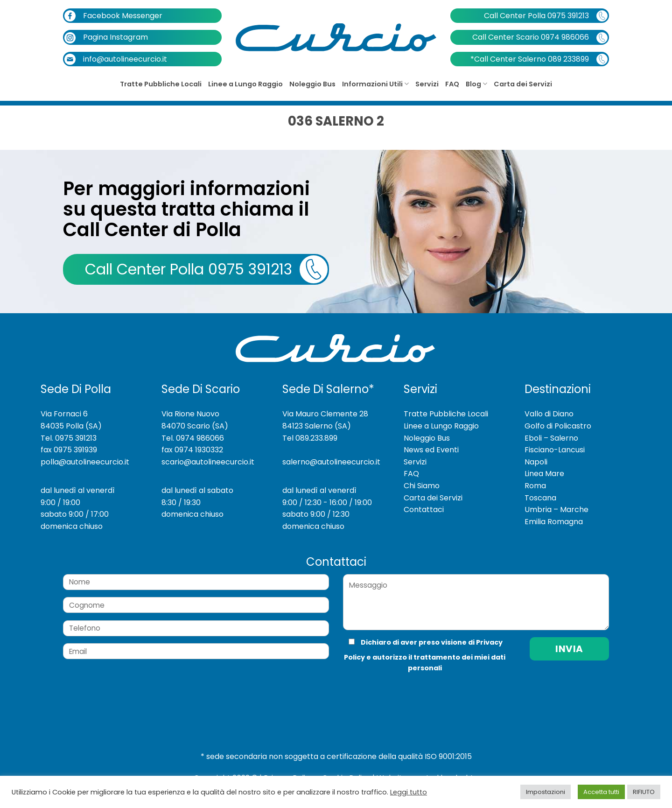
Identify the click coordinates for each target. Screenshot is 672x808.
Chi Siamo (422, 486)
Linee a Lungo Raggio (245, 84)
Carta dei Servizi (523, 84)
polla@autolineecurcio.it (85, 462)
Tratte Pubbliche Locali (161, 84)
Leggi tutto (409, 792)
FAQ (452, 84)
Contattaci (424, 509)
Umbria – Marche (556, 509)
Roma (535, 486)
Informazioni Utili (375, 84)
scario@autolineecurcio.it (208, 462)
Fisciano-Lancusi (555, 450)
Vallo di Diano (549, 414)
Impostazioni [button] (546, 792)
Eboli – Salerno (551, 438)
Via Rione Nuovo (190, 414)
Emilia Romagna (554, 522)
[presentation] (406, 692)
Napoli (536, 462)
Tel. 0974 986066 (193, 438)
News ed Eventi (431, 450)
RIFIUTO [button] (644, 792)
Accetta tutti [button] (601, 792)
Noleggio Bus (312, 84)
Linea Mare (544, 474)
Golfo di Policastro (558, 426)
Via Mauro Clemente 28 (325, 414)
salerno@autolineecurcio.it (331, 462)
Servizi (427, 84)
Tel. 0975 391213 (69, 438)
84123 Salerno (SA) (317, 426)
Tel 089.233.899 (310, 438)
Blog (476, 84)
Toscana (540, 498)
